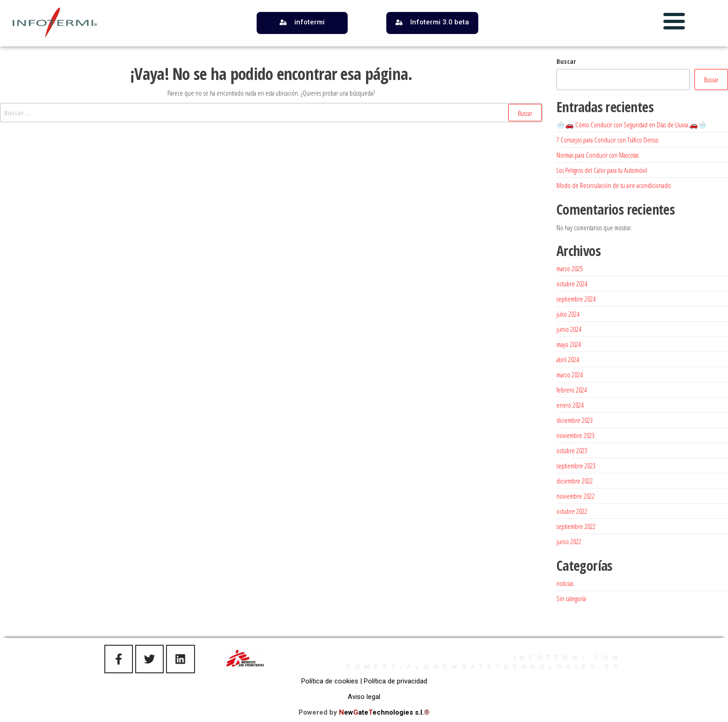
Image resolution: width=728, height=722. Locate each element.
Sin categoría (571, 598)
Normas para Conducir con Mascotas (598, 155)
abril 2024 (568, 359)
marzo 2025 (570, 268)
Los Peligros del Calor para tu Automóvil (602, 170)
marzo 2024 (570, 375)
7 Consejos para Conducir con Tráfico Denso (608, 140)
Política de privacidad (396, 681)
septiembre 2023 (576, 466)
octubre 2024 (572, 284)
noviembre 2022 (576, 496)
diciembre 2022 (575, 481)
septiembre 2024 (576, 299)
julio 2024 (568, 314)
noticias (565, 583)
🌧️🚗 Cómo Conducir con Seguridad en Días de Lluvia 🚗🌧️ (632, 125)
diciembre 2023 (575, 420)
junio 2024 (569, 329)
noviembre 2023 (576, 435)
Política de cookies (330, 681)
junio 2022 (569, 541)
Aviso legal (364, 697)
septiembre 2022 (576, 526)
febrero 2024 (572, 390)
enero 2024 (570, 405)
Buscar (566, 61)
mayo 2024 (569, 344)
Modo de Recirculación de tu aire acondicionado (614, 185)
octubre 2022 (572, 511)
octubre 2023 (572, 450)
